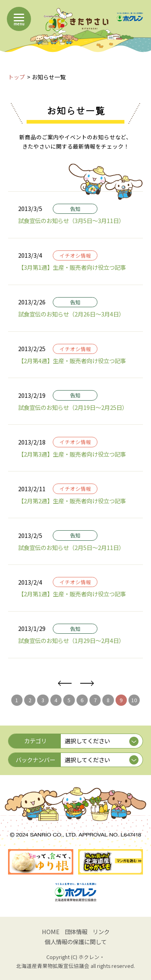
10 (134, 700)
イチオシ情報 (75, 255)
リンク (101, 931)
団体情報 (76, 931)
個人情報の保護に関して (76, 942)
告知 (75, 209)
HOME (51, 931)
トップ (17, 77)
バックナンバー (35, 760)
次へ (87, 683)
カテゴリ (35, 741)
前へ (65, 683)
